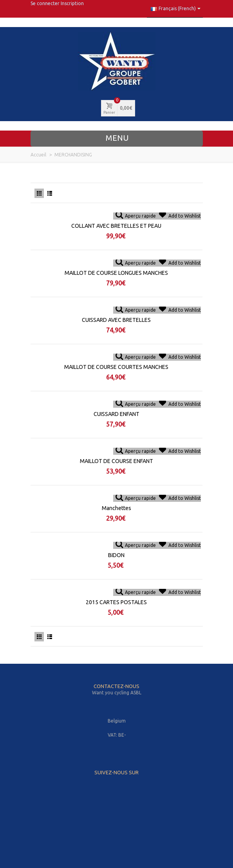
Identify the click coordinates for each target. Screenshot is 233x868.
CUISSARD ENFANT (116, 414)
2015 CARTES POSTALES (116, 602)
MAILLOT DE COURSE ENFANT (116, 461)
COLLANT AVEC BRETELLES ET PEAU (116, 226)
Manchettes (116, 508)
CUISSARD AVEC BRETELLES (116, 320)
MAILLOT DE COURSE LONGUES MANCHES (116, 273)
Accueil (38, 155)
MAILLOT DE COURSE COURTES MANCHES (116, 367)
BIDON (116, 555)
